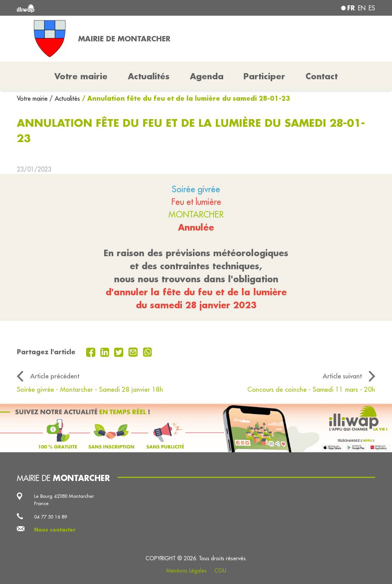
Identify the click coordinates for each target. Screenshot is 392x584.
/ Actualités (65, 98)
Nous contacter (55, 530)
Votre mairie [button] (81, 76)
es (372, 8)
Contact (322, 76)
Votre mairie (33, 98)
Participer (264, 76)
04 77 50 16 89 (51, 517)
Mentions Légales (186, 571)
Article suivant (342, 376)
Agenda (207, 76)
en (362, 8)
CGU (220, 571)
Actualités (149, 76)
